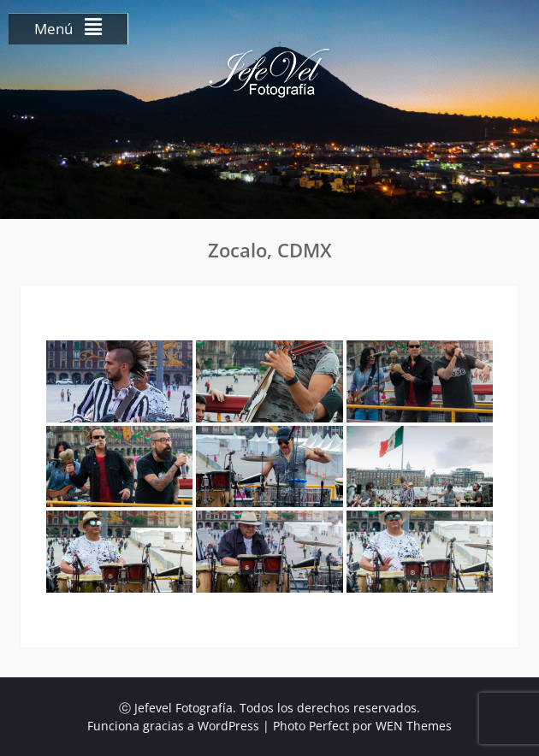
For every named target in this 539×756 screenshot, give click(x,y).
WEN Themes (414, 726)
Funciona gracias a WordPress (173, 726)
